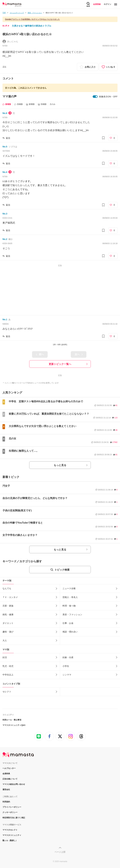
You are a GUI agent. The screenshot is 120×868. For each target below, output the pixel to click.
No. (5, 113)
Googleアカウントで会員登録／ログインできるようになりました (32, 19)
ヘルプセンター (9, 768)
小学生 (66, 666)
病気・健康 (8, 615)
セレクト (7, 692)
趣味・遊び (8, 632)
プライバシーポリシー (12, 807)
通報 (4, 67)
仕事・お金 (68, 623)
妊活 (5, 657)
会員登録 (97, 4)
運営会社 (6, 790)
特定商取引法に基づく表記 (14, 818)
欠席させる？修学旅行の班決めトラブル (32, 26)
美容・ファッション (72, 615)
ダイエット (8, 623)
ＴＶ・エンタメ (10, 597)
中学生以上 (8, 675)
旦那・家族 (8, 606)
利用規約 (6, 802)
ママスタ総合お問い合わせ (14, 784)
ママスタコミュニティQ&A (14, 725)
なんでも (7, 588)
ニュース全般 (69, 588)
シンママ (67, 675)
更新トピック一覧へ (60, 364)
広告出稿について (10, 779)
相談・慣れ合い (70, 632)
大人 (5, 640)
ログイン (107, 4)
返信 (8, 138)
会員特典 (6, 774)
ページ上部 (60, 852)
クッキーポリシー (10, 812)
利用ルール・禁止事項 (12, 720)
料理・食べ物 (69, 606)
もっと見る (60, 465)
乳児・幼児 (8, 666)
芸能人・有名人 (70, 597)
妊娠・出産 (68, 657)
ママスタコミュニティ (12, 835)
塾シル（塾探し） (10, 840)
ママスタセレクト (10, 830)
